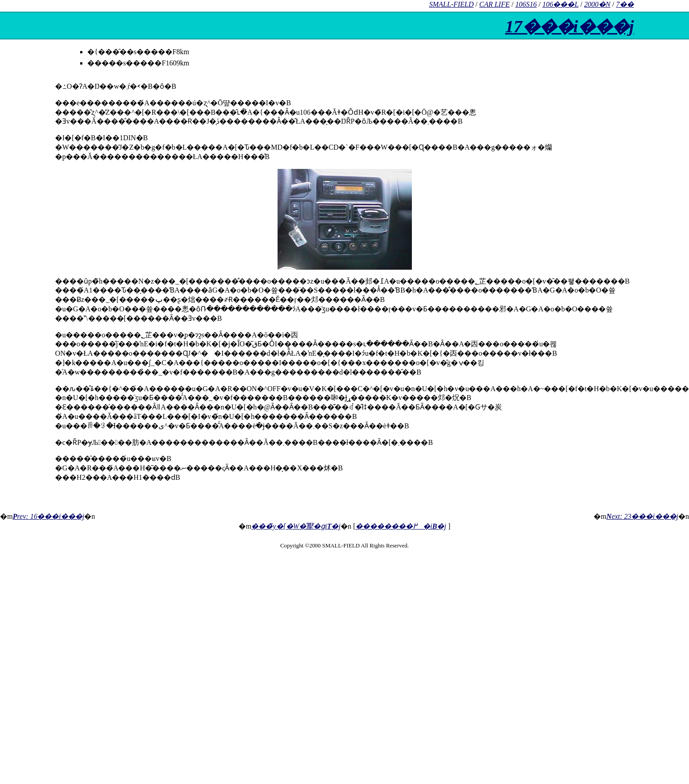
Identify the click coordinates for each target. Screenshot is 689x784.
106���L (560, 4)
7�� (625, 4)
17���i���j (569, 26)
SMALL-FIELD (451, 4)
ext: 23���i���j (642, 516)
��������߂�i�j (401, 526)
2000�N (597, 4)
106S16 (526, 4)
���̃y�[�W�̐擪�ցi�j (296, 526)
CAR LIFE (495, 4)
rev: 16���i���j (48, 516)
